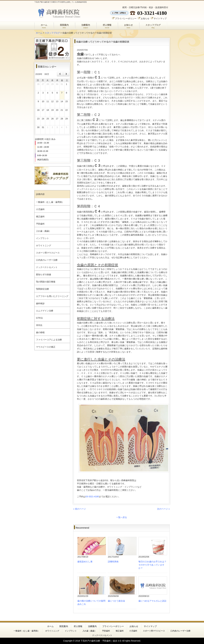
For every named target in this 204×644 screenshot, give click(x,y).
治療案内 (92, 626)
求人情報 (78, 626)
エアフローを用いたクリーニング (52, 296)
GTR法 (39, 318)
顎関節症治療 (42, 289)
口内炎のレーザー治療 (47, 260)
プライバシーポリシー (126, 18)
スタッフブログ (52, 33)
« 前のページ (80, 509)
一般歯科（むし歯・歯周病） (50, 202)
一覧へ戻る (122, 517)
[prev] (60, 74)
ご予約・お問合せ (120, 13)
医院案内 (64, 626)
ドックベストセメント (47, 267)
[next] (66, 74)
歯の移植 (40, 332)
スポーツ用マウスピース (48, 253)
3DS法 (39, 325)
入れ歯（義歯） (44, 231)
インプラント (42, 238)
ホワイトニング (44, 245)
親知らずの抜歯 (44, 274)
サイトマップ (160, 18)
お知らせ (145, 18)
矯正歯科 (40, 217)
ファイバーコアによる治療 (49, 340)
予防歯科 (40, 224)
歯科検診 (40, 303)
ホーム (39, 33)
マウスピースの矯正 (46, 347)
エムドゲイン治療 (45, 311)
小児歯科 (40, 209)
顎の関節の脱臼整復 (46, 282)
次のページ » (163, 509)
